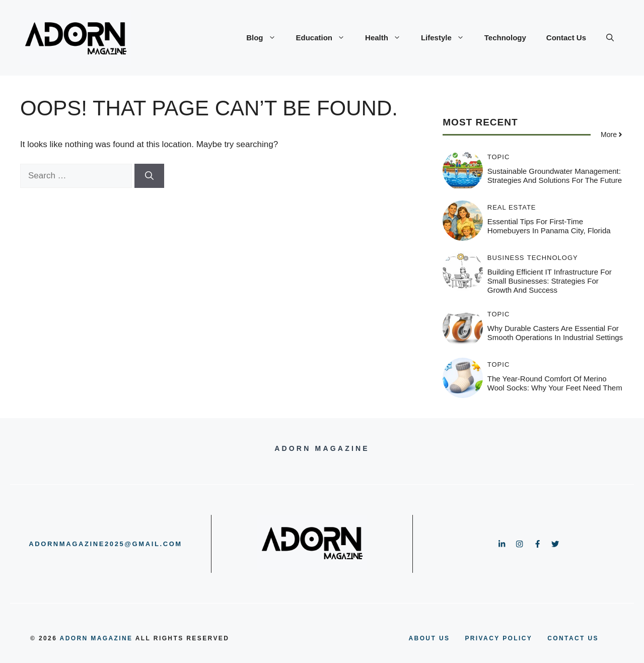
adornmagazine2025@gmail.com (105, 544)
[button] (610, 38)
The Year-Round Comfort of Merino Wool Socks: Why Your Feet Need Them (555, 383)
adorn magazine (96, 638)
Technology (505, 38)
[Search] (149, 176)
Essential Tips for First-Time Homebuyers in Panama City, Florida (549, 226)
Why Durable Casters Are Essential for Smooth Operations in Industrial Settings (555, 333)
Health (388, 38)
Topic (499, 157)
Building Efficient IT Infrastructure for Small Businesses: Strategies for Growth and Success (550, 281)
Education (326, 38)
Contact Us (566, 38)
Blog (266, 38)
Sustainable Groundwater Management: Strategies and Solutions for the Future (555, 176)
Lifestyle (448, 38)
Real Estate (512, 207)
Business (506, 258)
